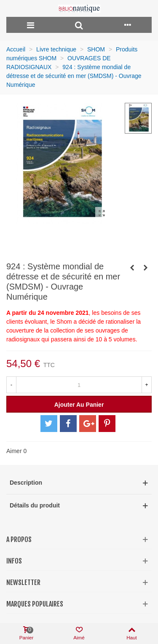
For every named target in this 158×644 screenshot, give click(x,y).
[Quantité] (79, 385)
